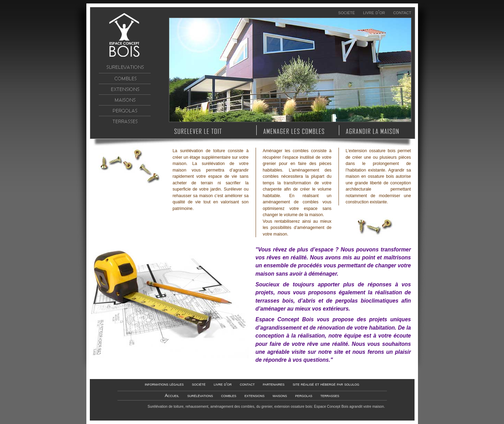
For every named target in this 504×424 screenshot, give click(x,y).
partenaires (274, 384)
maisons (125, 100)
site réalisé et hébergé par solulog (326, 384)
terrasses (125, 121)
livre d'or (374, 12)
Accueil (125, 35)
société (346, 12)
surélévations (125, 68)
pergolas (125, 111)
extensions (125, 89)
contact (402, 12)
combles (125, 79)
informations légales (164, 384)
